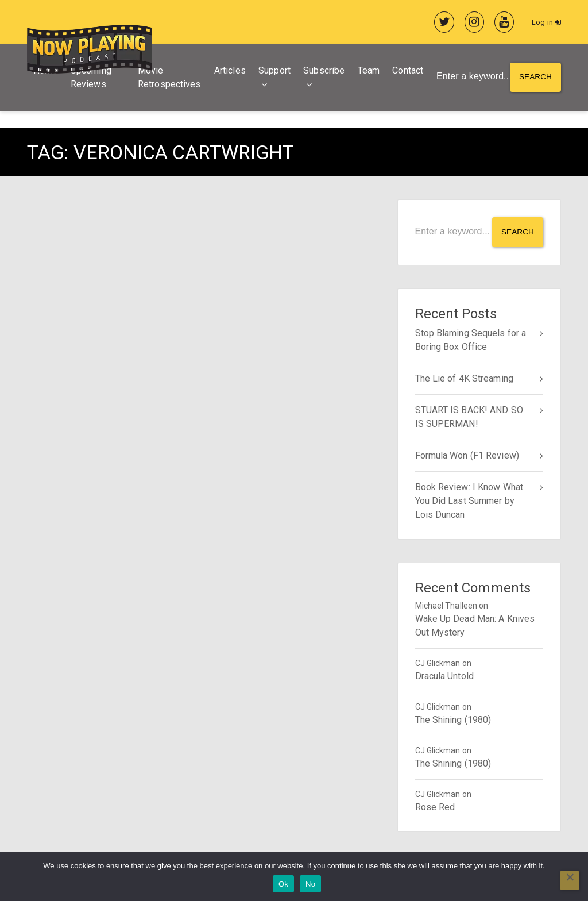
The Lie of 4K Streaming (464, 377)
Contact (406, 72)
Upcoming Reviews (91, 78)
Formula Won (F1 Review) (467, 454)
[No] (570, 880)
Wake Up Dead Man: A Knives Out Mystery (475, 624)
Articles (228, 72)
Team (366, 72)
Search (535, 79)
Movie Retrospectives (168, 78)
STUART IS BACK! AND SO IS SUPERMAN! (469, 416)
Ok (283, 884)
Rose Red (435, 806)
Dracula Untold (444, 675)
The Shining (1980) (453, 719)
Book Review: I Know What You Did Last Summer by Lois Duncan (469, 500)
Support (273, 72)
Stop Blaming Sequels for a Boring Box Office (471, 339)
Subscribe (322, 72)
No (310, 884)
